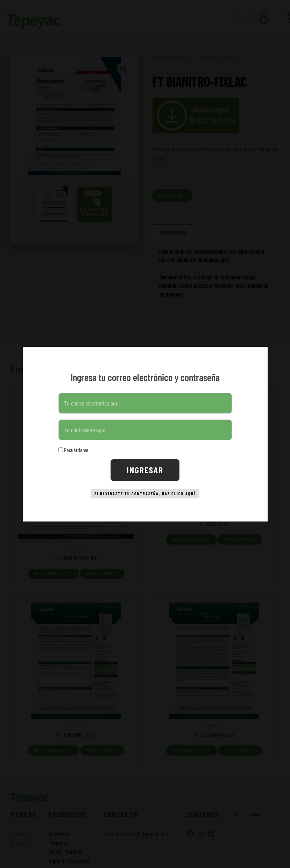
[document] (145, 434)
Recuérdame (73, 447)
